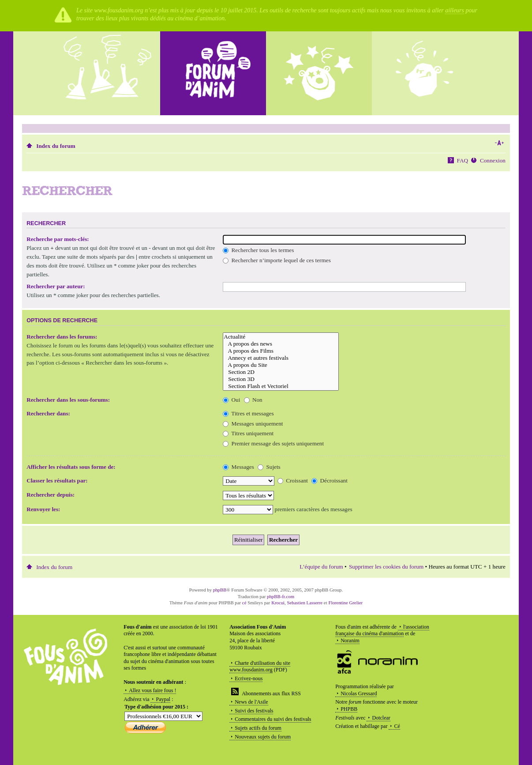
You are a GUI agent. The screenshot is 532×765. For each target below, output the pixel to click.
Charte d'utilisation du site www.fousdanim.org (260, 667)
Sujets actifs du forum (258, 728)
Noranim (350, 641)
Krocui (278, 603)
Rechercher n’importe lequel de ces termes (277, 260)
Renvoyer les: (43, 509)
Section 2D (281, 372)
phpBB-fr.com (281, 596)
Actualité (281, 337)
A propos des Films (281, 351)
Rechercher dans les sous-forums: (68, 400)
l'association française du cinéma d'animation (382, 630)
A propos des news (281, 344)
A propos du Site (281, 365)
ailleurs (455, 10)
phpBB (220, 590)
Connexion (493, 160)
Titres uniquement (248, 433)
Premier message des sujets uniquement (273, 443)
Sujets (269, 467)
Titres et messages (248, 413)
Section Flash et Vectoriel (281, 386)
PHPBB (349, 709)
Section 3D (281, 379)
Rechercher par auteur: (56, 286)
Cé (397, 726)
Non (253, 400)
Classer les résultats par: (57, 480)
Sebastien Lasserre (305, 603)
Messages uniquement (253, 424)
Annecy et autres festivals (281, 358)
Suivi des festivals (254, 711)
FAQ (463, 160)
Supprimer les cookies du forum (386, 567)
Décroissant (330, 480)
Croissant (293, 480)
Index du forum (56, 146)
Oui (231, 400)
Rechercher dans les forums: (62, 337)
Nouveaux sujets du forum (263, 737)
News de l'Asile (251, 702)
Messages (238, 467)
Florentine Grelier (345, 603)
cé (244, 603)
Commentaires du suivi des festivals (273, 719)
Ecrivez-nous (249, 678)
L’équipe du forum (321, 567)
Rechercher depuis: (51, 495)
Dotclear (381, 718)
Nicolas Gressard (359, 693)
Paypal (163, 699)
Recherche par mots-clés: (58, 239)
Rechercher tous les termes (258, 250)
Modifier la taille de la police (499, 143)
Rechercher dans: (48, 413)
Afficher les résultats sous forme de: (71, 467)
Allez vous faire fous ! (152, 690)
